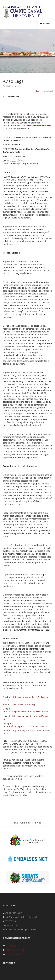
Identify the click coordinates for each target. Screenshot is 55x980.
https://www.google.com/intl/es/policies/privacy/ (26, 712)
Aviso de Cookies (14, 954)
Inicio (38, 91)
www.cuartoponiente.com (38, 126)
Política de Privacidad (16, 950)
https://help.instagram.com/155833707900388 (25, 726)
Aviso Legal (11, 945)
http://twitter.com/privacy (23, 704)
